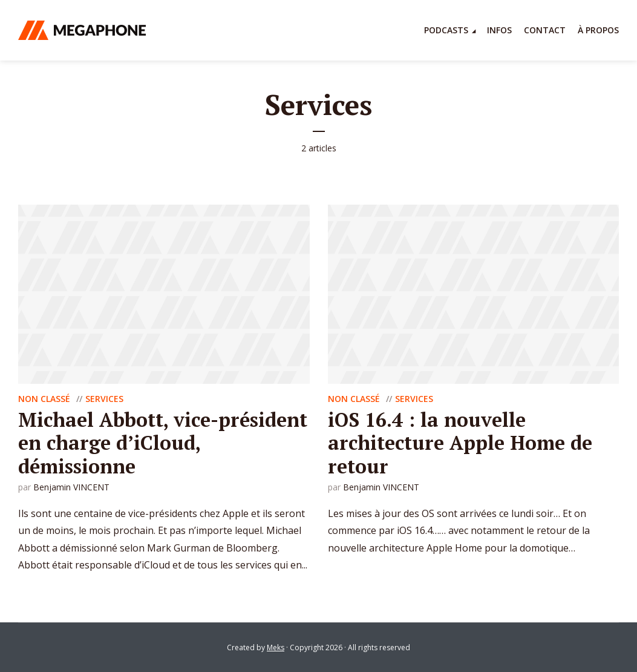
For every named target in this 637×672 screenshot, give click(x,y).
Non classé (44, 399)
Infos (499, 30)
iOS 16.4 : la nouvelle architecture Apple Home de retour (460, 443)
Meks (276, 647)
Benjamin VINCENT (71, 487)
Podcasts (446, 30)
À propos (598, 30)
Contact (545, 30)
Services (104, 399)
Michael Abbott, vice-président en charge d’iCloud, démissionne (163, 443)
